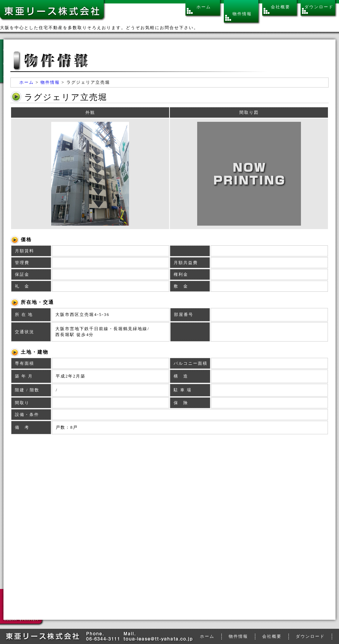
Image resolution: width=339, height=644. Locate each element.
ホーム (27, 82)
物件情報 (50, 82)
